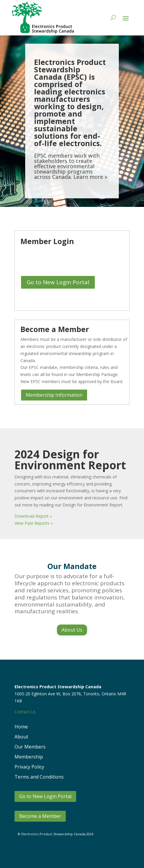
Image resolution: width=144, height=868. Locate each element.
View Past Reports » (34, 523)
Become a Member (40, 816)
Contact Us (25, 712)
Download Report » (33, 516)
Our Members (30, 747)
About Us (72, 630)
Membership (29, 757)
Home (21, 727)
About (21, 737)
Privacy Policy (29, 767)
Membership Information (54, 395)
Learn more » (90, 179)
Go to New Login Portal (58, 282)
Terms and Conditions (39, 777)
